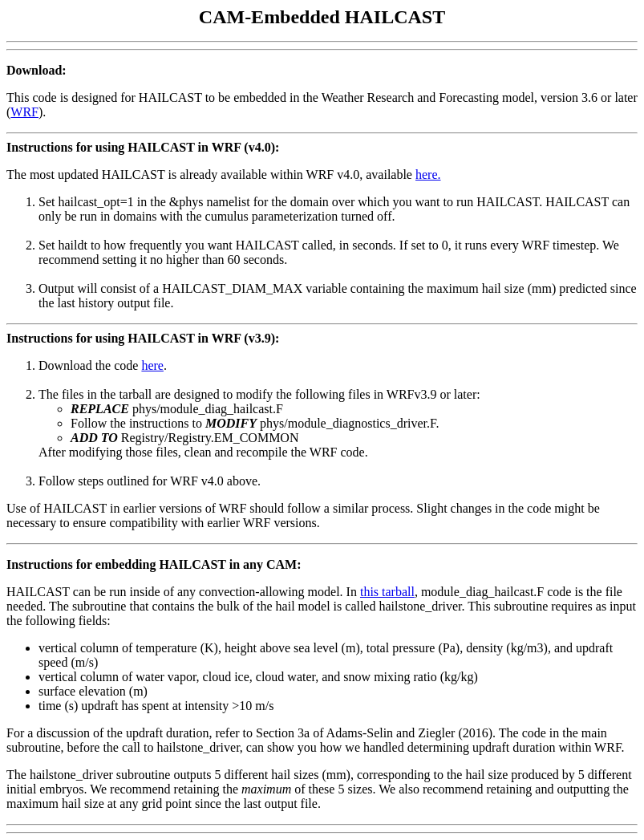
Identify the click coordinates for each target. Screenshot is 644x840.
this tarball (387, 592)
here (152, 365)
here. (428, 174)
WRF (24, 112)
